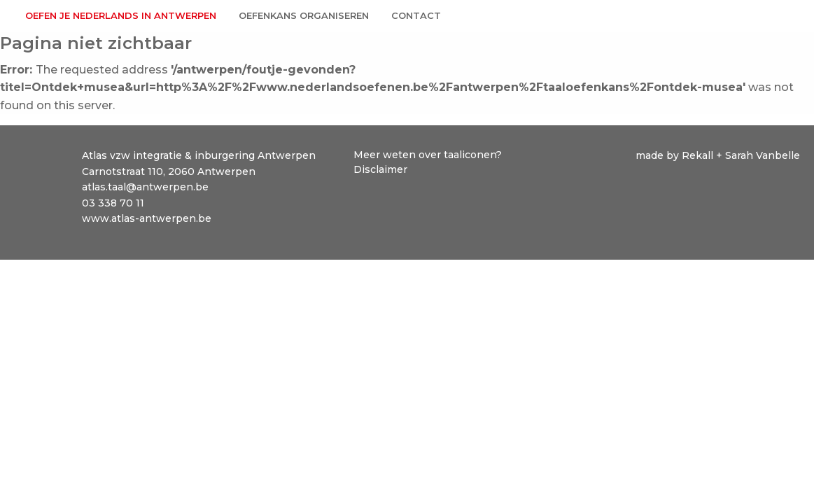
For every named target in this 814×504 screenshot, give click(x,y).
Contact (416, 15)
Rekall (699, 155)
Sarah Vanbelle (763, 155)
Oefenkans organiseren (304, 15)
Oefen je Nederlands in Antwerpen (121, 15)
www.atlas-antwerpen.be (147, 218)
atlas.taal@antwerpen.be (145, 187)
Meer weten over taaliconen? (429, 155)
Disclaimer (380, 169)
